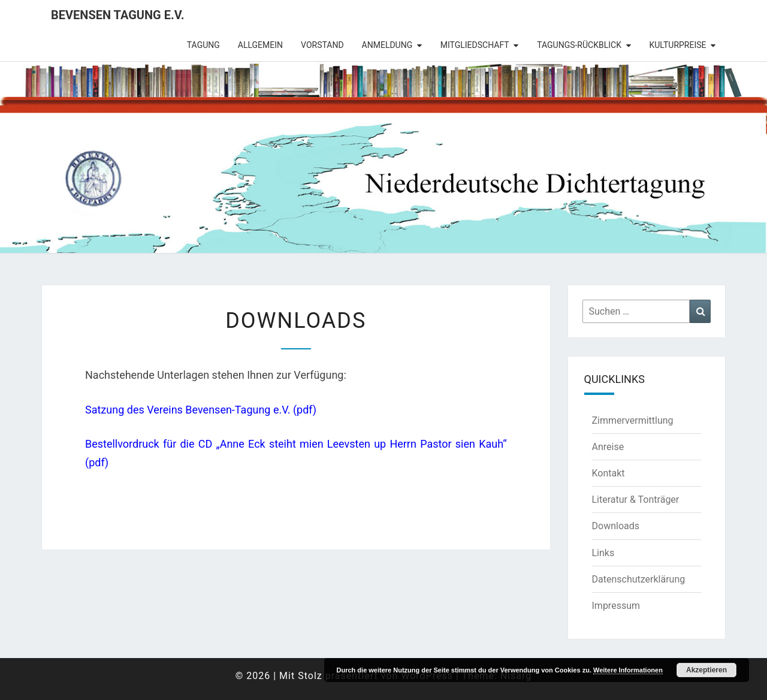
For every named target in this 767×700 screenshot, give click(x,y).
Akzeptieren (706, 670)
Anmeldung (387, 45)
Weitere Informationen (628, 670)
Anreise (608, 447)
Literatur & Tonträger (636, 500)
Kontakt (609, 473)
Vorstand (322, 45)
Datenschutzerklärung (639, 579)
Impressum (616, 606)
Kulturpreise (677, 45)
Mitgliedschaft (475, 45)
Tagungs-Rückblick (579, 45)
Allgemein (260, 45)
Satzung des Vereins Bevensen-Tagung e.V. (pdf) (201, 410)
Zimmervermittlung (633, 420)
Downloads (616, 526)
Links (603, 553)
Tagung (203, 45)
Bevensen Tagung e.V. (118, 15)
